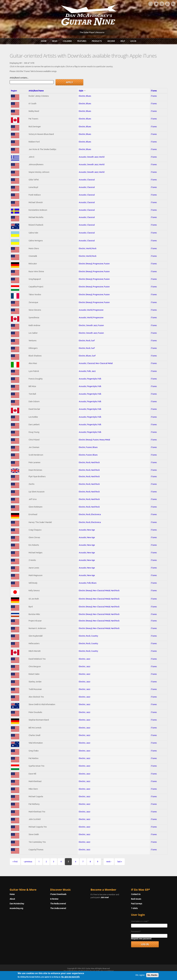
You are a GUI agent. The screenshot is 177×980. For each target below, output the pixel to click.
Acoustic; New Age (87, 530)
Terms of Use (103, 973)
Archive (111, 41)
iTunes (154, 91)
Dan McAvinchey (17, 904)
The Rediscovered (58, 904)
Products (97, 41)
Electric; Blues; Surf (87, 356)
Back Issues (136, 899)
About (12, 899)
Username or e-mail (140, 921)
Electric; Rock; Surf (87, 341)
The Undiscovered (58, 908)
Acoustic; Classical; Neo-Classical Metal (96, 363)
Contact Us (136, 894)
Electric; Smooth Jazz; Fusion (91, 325)
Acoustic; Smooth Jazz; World (92, 157)
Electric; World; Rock (88, 248)
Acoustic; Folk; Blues (88, 583)
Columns (67, 41)
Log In (133, 41)
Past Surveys (137, 904)
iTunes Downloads (58, 894)
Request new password (141, 939)
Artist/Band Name (36, 91)
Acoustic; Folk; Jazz (87, 371)
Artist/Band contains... (19, 78)
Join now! (105, 897)
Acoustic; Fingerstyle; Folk (90, 379)
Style (82, 91)
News (55, 41)
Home (44, 41)
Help (123, 41)
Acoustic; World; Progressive (91, 310)
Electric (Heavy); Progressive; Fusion (94, 264)
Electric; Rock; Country (88, 636)
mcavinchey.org (16, 908)
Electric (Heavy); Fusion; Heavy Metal (94, 440)
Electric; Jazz (85, 659)
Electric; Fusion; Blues (88, 447)
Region (14, 91)
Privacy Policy (122, 973)
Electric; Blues (85, 96)
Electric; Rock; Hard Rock (89, 462)
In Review (54, 899)
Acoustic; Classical (87, 180)
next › (109, 862)
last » (120, 862)
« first (15, 862)
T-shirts (134, 908)
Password (136, 931)
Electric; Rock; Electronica (90, 514)
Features (82, 41)
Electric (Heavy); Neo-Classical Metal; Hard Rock (99, 591)
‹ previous (28, 862)
